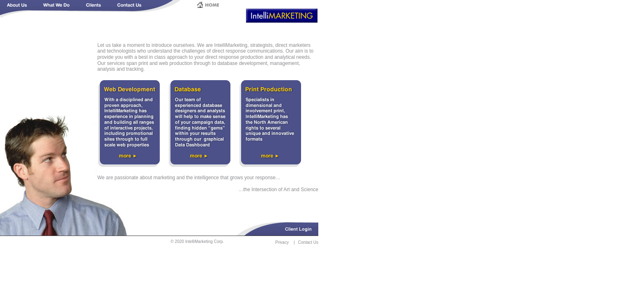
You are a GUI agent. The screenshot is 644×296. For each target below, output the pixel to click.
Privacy (282, 242)
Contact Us (308, 242)
